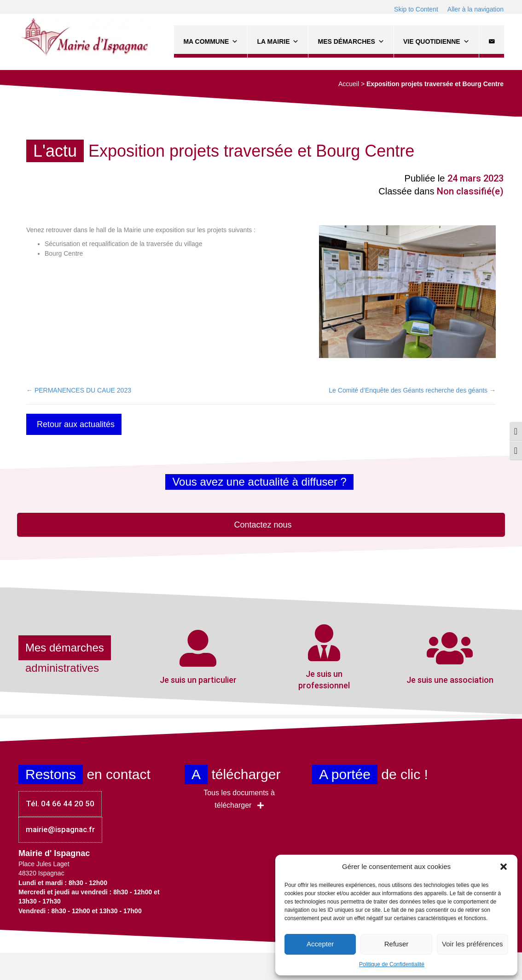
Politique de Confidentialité (392, 964)
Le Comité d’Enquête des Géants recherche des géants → (412, 390)
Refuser (397, 944)
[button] (504, 867)
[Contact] (491, 41)
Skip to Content (416, 9)
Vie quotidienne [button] (436, 41)
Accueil (349, 84)
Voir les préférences (473, 944)
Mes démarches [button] (351, 41)
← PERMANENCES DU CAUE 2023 (79, 390)
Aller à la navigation (476, 9)
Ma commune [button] (211, 41)
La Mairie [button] (278, 41)
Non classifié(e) (470, 191)
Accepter (320, 944)
